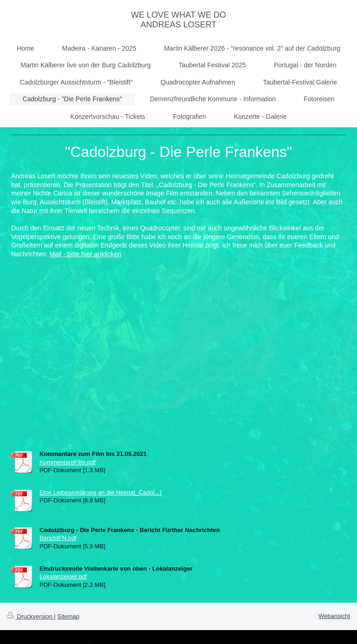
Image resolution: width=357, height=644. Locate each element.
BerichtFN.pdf (58, 538)
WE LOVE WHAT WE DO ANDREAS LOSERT (178, 20)
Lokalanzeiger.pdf (63, 576)
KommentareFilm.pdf (68, 462)
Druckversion (30, 616)
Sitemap (68, 616)
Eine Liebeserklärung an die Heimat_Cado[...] (100, 492)
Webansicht (334, 616)
